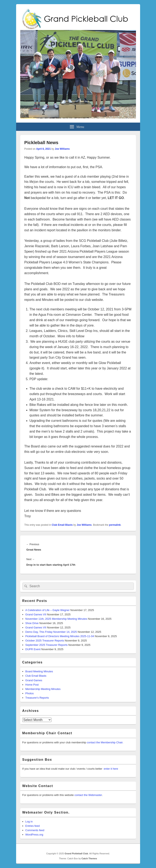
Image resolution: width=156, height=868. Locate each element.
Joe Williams (62, 149)
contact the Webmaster (88, 795)
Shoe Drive (32, 623)
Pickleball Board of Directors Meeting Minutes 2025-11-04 (60, 636)
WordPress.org (34, 835)
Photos (30, 693)
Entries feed (33, 826)
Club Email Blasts (62, 525)
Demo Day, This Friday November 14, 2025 (51, 632)
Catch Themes (89, 858)
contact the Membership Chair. (105, 742)
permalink (115, 525)
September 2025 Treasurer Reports (47, 645)
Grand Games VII (36, 614)
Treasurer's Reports (37, 698)
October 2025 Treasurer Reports (45, 641)
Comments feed (35, 830)
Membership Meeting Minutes (43, 689)
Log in (29, 822)
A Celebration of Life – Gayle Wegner (48, 610)
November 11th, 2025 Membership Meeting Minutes (56, 619)
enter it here (111, 769)
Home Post (32, 685)
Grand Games (34, 680)
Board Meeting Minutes (39, 671)
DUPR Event (33, 649)
